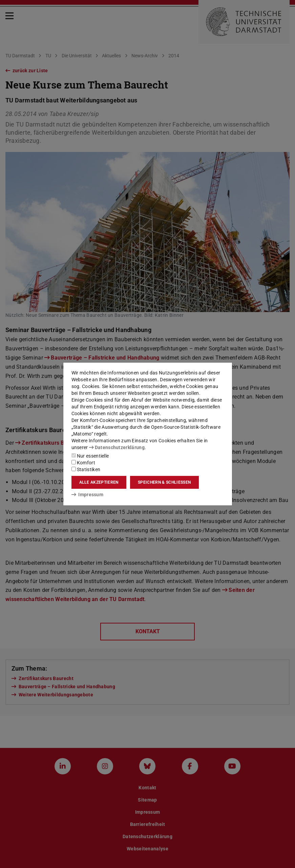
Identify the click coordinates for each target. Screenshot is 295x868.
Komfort (83, 463)
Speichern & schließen (164, 482)
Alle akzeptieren (99, 482)
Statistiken (86, 469)
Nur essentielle (90, 456)
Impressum (88, 495)
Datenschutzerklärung (117, 447)
